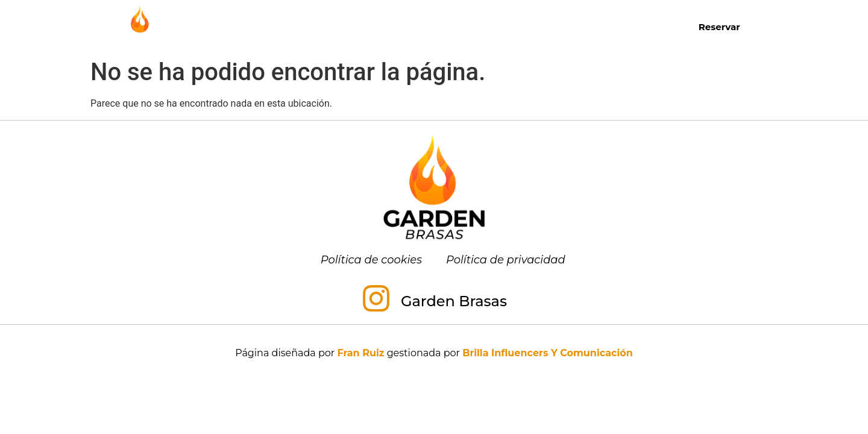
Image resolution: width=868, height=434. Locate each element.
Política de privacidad (506, 260)
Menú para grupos (536, 27)
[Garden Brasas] (376, 301)
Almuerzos (424, 27)
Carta (274, 26)
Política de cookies (371, 260)
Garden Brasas (454, 301)
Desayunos (339, 26)
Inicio (223, 26)
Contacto (636, 26)
